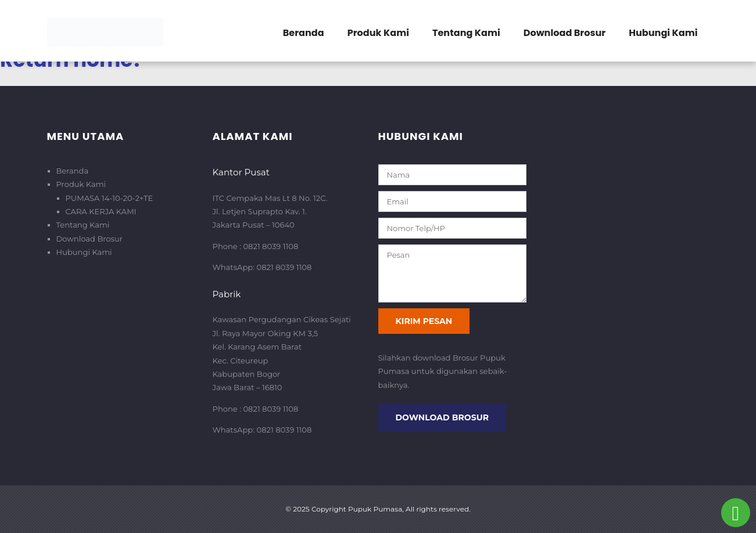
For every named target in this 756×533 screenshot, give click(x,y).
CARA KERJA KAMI (101, 211)
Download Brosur (565, 33)
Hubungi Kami (663, 33)
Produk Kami (378, 33)
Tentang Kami (466, 33)
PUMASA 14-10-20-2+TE (110, 198)
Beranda (304, 33)
